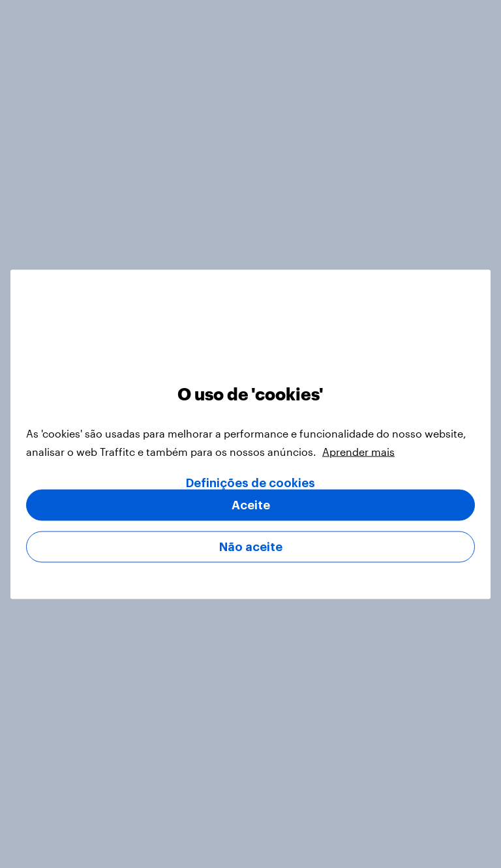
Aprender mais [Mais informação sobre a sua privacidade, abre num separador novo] (358, 451)
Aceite (251, 505)
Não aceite (251, 546)
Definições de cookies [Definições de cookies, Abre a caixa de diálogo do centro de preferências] (250, 483)
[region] (250, 434)
